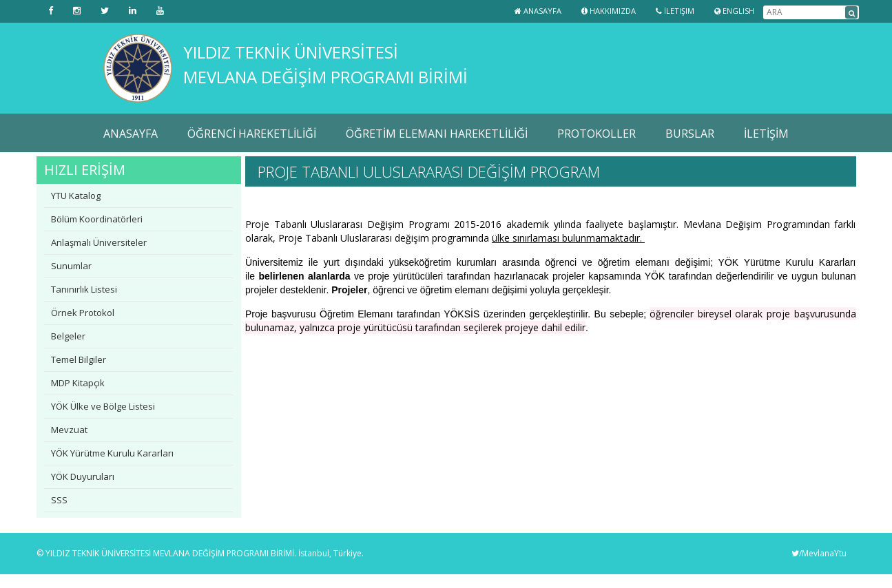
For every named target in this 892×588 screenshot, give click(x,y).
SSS (59, 500)
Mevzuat (69, 430)
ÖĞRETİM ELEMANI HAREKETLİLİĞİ (437, 134)
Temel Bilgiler (79, 359)
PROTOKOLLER (597, 134)
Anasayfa (538, 11)
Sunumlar (71, 266)
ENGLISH (734, 11)
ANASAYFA (131, 134)
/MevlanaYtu (819, 553)
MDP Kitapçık (78, 383)
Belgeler (68, 336)
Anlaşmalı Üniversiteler (99, 242)
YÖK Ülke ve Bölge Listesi (103, 406)
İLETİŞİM (766, 134)
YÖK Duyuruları (83, 476)
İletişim (675, 11)
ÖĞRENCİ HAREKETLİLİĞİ (252, 134)
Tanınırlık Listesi (84, 289)
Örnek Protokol (83, 313)
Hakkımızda (609, 11)
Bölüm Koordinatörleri (97, 219)
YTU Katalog (76, 196)
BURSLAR (690, 134)
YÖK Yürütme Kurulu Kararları (112, 453)
